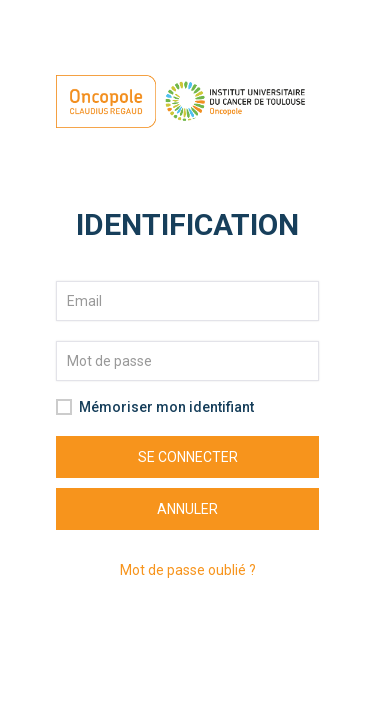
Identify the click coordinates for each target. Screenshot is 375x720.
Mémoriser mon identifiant (166, 407)
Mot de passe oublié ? (188, 570)
